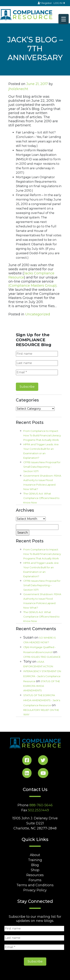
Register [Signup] (45, 3)
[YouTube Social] (43, 774)
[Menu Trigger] (64, 19)
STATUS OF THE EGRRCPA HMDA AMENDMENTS (42, 686)
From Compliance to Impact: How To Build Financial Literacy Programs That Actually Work (42, 435)
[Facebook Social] (27, 761)
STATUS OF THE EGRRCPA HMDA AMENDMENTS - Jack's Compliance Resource (42, 700)
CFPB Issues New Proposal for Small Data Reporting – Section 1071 (42, 467)
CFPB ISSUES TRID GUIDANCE (42, 657)
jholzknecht (18, 89)
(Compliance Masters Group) (32, 286)
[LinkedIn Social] (27, 774)
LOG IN (59, 3)
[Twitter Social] (43, 761)
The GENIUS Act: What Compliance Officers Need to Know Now (41, 498)
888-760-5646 (41, 805)
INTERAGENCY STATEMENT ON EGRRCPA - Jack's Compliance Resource (42, 676)
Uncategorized (38, 314)
